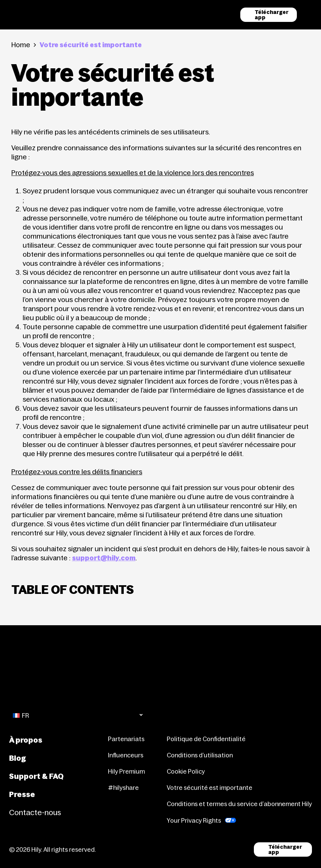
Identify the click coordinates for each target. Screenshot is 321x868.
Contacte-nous (35, 812)
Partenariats (126, 739)
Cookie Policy (186, 771)
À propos (26, 740)
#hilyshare (123, 788)
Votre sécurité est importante (210, 788)
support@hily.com (104, 558)
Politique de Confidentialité (206, 739)
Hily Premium (126, 771)
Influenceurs (126, 755)
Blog (18, 758)
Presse (22, 794)
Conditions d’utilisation (200, 755)
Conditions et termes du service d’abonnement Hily (239, 804)
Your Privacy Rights (194, 820)
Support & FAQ (36, 776)
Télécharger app (272, 15)
